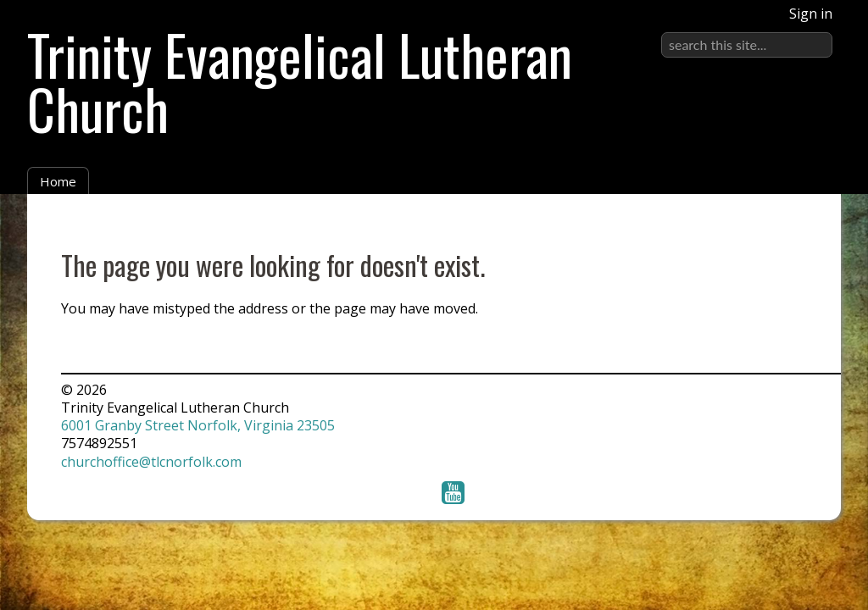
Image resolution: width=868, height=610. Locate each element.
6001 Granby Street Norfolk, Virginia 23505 (198, 425)
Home (58, 181)
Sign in (811, 14)
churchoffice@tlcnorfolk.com (151, 462)
